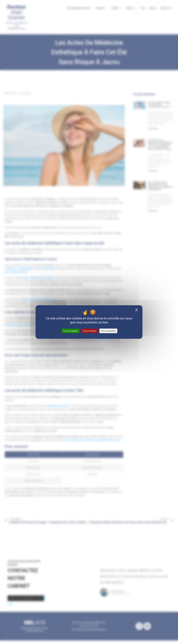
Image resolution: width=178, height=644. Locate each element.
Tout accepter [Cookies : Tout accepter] (71, 331)
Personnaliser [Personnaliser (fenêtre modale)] (108, 331)
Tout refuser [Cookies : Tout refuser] (89, 331)
